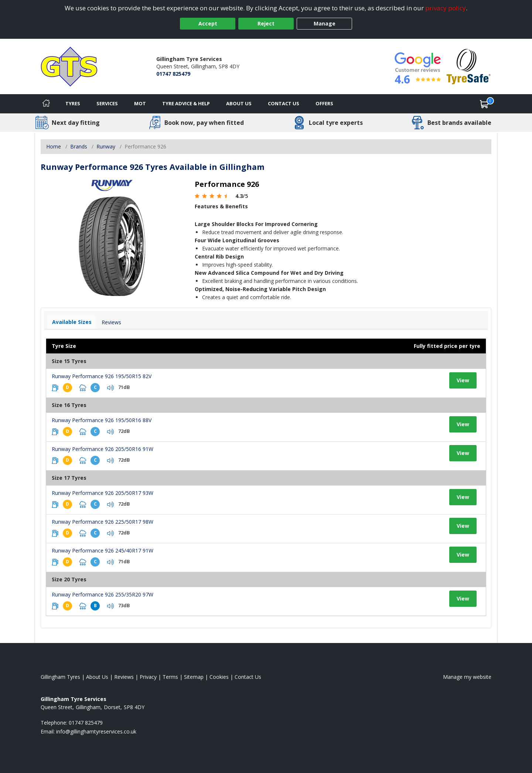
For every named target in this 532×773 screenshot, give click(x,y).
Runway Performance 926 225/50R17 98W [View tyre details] (103, 522)
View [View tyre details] (463, 380)
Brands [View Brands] (79, 146)
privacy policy (446, 8)
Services (107, 103)
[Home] (46, 104)
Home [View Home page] (54, 146)
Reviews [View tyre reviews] (111, 322)
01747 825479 (173, 74)
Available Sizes (72, 322)
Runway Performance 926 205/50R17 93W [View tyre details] (103, 493)
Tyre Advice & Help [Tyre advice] (186, 103)
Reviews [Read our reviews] (124, 677)
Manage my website (467, 677)
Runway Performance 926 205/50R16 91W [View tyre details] (103, 449)
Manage (325, 23)
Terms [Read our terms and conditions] (170, 677)
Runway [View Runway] (106, 146)
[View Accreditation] (469, 66)
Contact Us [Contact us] (284, 103)
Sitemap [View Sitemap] (194, 677)
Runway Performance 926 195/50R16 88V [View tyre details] (102, 420)
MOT (140, 103)
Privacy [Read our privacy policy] (148, 677)
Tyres (73, 103)
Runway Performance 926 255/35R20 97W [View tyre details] (103, 594)
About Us (239, 103)
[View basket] (484, 104)
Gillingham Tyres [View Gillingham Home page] (60, 677)
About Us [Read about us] (97, 677)
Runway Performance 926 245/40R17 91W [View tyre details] (103, 550)
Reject (266, 23)
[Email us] (96, 731)
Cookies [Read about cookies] (219, 677)
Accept (208, 23)
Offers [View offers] (324, 103)
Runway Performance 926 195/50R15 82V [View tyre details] (102, 376)
